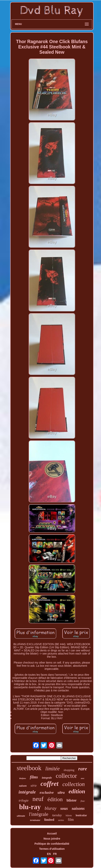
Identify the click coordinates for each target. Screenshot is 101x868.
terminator (35, 820)
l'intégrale (39, 814)
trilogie (24, 800)
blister (72, 800)
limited (49, 820)
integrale (47, 778)
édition (55, 799)
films (34, 777)
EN (49, 854)
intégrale (27, 792)
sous (64, 808)
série (34, 786)
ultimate (21, 816)
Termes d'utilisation (52, 849)
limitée (52, 769)
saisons (78, 808)
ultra (61, 793)
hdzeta (69, 815)
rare (83, 769)
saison (23, 786)
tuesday (57, 815)
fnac (83, 801)
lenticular (81, 815)
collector (66, 776)
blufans (23, 778)
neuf (38, 799)
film (71, 820)
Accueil (52, 833)
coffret (50, 784)
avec (83, 778)
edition (77, 791)
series (61, 820)
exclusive (47, 792)
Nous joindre (52, 839)
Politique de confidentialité (52, 844)
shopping (69, 770)
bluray (51, 808)
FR (55, 854)
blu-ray (30, 807)
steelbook (29, 768)
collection (73, 784)
